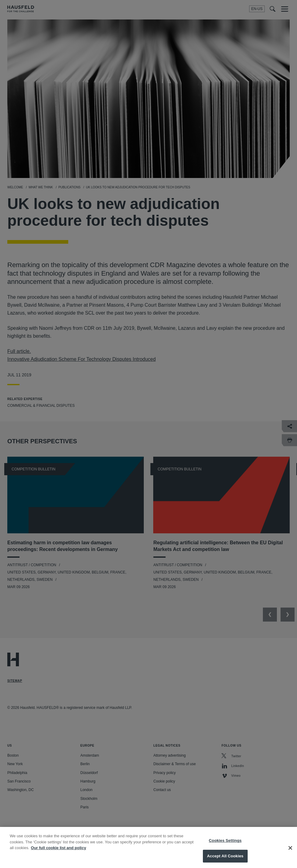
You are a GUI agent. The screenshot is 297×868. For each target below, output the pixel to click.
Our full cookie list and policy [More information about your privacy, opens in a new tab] (58, 852)
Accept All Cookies (225, 860)
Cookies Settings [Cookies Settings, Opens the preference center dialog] (225, 845)
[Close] (290, 852)
